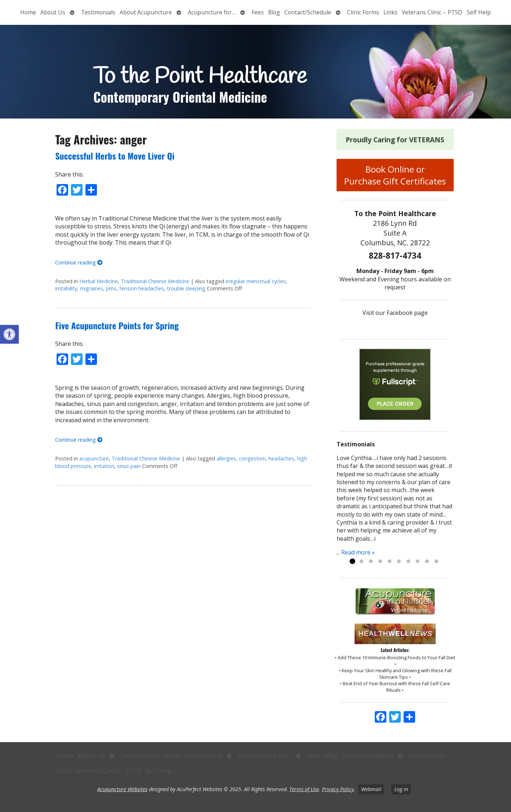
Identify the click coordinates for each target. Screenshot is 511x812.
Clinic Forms (363, 12)
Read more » (358, 552)
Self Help (479, 12)
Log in (401, 789)
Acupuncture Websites (122, 789)
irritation (104, 466)
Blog (274, 12)
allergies (226, 458)
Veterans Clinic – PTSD (432, 12)
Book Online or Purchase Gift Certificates (395, 175)
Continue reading (79, 262)
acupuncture (94, 458)
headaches (281, 458)
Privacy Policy (338, 789)
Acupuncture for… (212, 12)
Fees (258, 12)
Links (390, 12)
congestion (252, 458)
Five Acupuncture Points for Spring (117, 325)
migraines (92, 288)
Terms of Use (304, 789)
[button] (9, 334)
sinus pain (129, 466)
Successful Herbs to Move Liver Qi (115, 156)
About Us (53, 12)
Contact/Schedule (308, 12)
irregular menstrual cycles (256, 281)
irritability (66, 288)
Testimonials (98, 12)
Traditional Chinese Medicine (155, 281)
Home (28, 12)
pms (111, 288)
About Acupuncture (146, 12)
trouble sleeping (186, 288)
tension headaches (142, 288)
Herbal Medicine (99, 281)
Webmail (371, 789)
